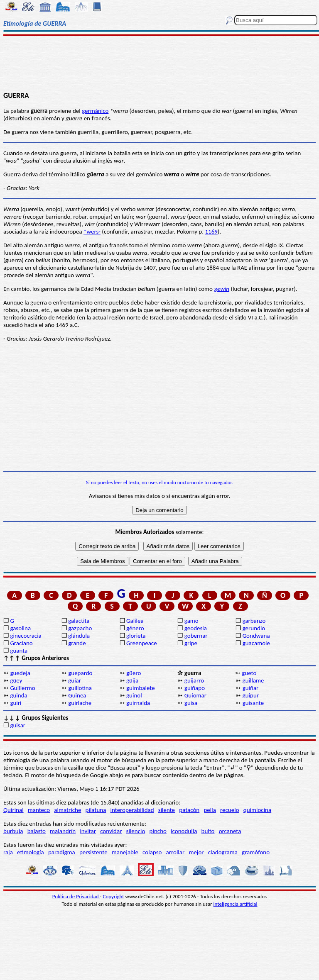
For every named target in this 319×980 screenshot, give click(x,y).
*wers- (92, 232)
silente (167, 810)
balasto (37, 831)
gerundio (254, 628)
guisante (253, 703)
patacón (189, 810)
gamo (191, 621)
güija (132, 680)
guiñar (251, 688)
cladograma (223, 852)
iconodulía (184, 831)
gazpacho (80, 628)
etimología (31, 852)
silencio (136, 831)
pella (210, 810)
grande (77, 643)
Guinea (77, 695)
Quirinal (13, 810)
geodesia (196, 628)
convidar (111, 831)
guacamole (256, 643)
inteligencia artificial (236, 904)
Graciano (21, 643)
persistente (93, 852)
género (135, 628)
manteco (39, 810)
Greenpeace (142, 643)
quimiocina (257, 810)
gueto (249, 673)
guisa (191, 703)
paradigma (62, 852)
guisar (18, 725)
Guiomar (195, 695)
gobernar (196, 636)
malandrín (63, 831)
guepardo (80, 673)
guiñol (134, 695)
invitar (88, 831)
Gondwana (256, 636)
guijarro (194, 680)
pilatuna (96, 810)
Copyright (114, 896)
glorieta (136, 636)
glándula (79, 636)
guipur (251, 695)
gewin (222, 289)
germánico (95, 111)
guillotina (80, 688)
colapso (152, 852)
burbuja (13, 831)
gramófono (256, 852)
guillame (253, 680)
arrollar (175, 852)
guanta (19, 651)
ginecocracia (26, 636)
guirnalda (138, 703)
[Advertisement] (159, 63)
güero (134, 673)
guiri (16, 703)
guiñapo (195, 688)
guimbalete (141, 688)
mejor (196, 852)
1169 (211, 232)
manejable (125, 852)
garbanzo (254, 621)
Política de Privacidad (76, 896)
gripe (191, 643)
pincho (158, 831)
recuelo (230, 810)
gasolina (20, 628)
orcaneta (230, 831)
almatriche (67, 810)
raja (8, 852)
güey (16, 680)
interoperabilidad (132, 810)
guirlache (80, 703)
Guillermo (22, 688)
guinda (18, 695)
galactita (79, 621)
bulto (208, 831)
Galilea (135, 621)
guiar (75, 680)
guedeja (20, 673)
